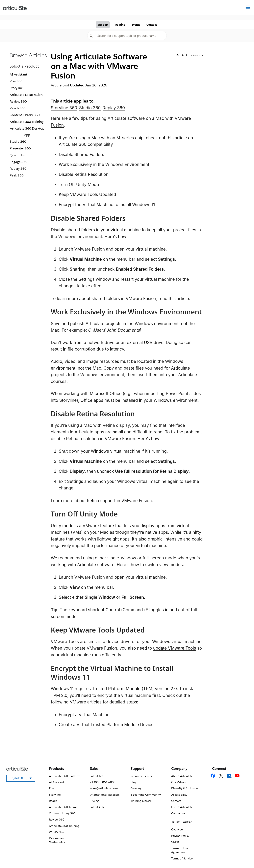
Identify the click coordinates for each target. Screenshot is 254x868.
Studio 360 (18, 142)
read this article (174, 299)
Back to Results (190, 55)
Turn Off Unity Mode (79, 185)
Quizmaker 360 (21, 155)
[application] (243, 857)
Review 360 (18, 101)
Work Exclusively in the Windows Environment (104, 164)
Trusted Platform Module (116, 689)
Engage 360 (19, 162)
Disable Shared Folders (81, 155)
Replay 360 (18, 169)
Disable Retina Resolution (84, 174)
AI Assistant (18, 74)
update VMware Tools (175, 648)
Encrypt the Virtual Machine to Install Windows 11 (107, 205)
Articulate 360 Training (27, 122)
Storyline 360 (20, 88)
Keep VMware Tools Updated (87, 194)
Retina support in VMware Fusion (119, 501)
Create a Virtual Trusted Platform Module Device (106, 725)
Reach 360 (18, 108)
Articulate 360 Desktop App (27, 132)
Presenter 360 (20, 148)
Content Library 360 (25, 115)
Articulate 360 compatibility (86, 144)
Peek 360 (17, 175)
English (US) (23, 779)
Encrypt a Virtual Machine (84, 715)
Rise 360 (16, 81)
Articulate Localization (26, 95)
